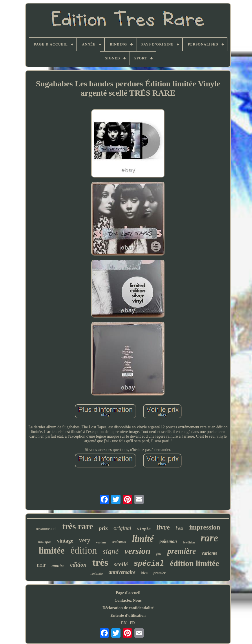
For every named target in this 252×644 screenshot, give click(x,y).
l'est (179, 528)
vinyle (144, 529)
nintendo (96, 574)
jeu (159, 553)
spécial (149, 564)
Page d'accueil (128, 593)
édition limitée (194, 563)
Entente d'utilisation (128, 615)
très (100, 562)
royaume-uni (46, 529)
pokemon (168, 541)
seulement (119, 542)
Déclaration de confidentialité (128, 608)
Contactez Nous (128, 600)
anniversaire (122, 572)
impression (205, 527)
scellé (121, 564)
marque (44, 541)
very (85, 540)
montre (58, 565)
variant (101, 542)
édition (84, 550)
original (122, 528)
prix (103, 528)
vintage (65, 541)
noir (41, 565)
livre (163, 527)
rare (209, 538)
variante (209, 553)
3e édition (189, 542)
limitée (52, 551)
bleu (145, 573)
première (181, 551)
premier (160, 573)
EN (124, 623)
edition (78, 565)
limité (143, 539)
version (137, 551)
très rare (78, 526)
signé (111, 551)
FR (133, 623)
